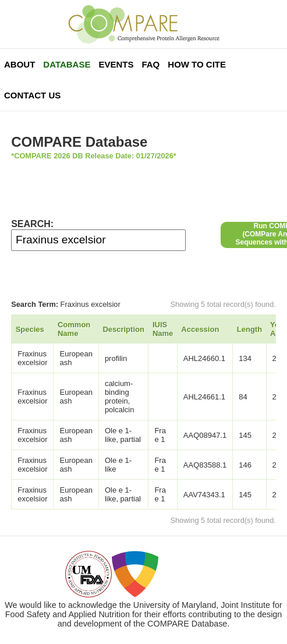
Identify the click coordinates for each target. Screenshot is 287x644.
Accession (200, 329)
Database (67, 64)
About (20, 64)
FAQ (150, 64)
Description (123, 329)
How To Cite (197, 64)
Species (30, 329)
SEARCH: (32, 224)
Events (116, 64)
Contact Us (32, 95)
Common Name (74, 329)
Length (249, 329)
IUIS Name (163, 329)
